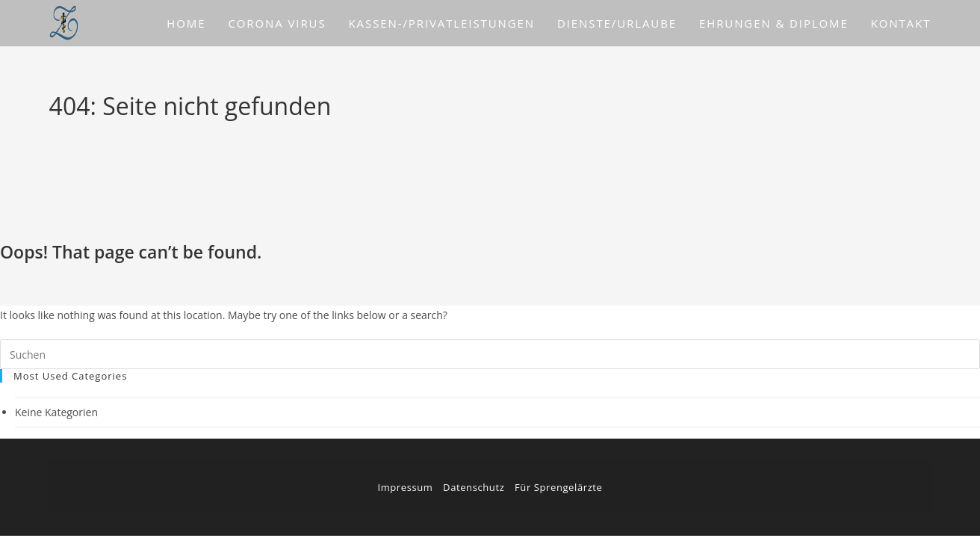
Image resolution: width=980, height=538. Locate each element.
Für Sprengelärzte (558, 487)
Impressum (405, 487)
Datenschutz (474, 487)
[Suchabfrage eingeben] (490, 354)
